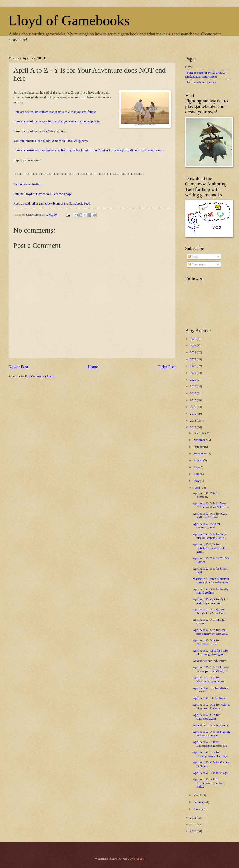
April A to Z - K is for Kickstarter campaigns (208, 679)
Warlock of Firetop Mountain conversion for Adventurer (211, 581)
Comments (196, 264)
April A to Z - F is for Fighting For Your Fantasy (212, 734)
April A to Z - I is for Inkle (209, 698)
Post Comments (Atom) (40, 376)
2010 (193, 831)
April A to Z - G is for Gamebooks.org (206, 717)
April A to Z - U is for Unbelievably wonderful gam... (210, 548)
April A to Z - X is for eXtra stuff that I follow (210, 515)
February (199, 802)
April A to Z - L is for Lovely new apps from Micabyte (211, 669)
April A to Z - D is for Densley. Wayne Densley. (210, 754)
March (198, 795)
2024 (193, 352)
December (200, 433)
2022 (193, 366)
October (199, 447)
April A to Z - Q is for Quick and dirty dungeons (210, 601)
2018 (193, 393)
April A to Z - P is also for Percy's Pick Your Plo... (209, 611)
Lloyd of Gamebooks (69, 20)
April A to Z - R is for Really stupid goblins (211, 591)
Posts (193, 257)
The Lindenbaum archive (201, 83)
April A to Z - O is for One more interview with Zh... (210, 632)
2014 (193, 421)
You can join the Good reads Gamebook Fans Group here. (51, 141)
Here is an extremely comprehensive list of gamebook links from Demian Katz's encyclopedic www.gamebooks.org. (88, 150)
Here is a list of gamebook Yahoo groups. (40, 131)
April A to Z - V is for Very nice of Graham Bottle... (209, 536)
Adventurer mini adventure (209, 661)
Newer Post (18, 367)
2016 (193, 407)
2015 (193, 414)
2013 (193, 427)
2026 (193, 339)
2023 (193, 359)
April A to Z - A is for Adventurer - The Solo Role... (208, 783)
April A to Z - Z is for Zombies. (206, 495)
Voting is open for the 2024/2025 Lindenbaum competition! (205, 75)
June (197, 474)
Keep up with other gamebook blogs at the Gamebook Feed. (52, 203)
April (197, 488)
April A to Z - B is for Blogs (210, 773)
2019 (193, 386)
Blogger (138, 859)
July (197, 467)
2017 (193, 400)
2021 (193, 373)
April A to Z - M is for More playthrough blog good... (210, 652)
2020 (193, 380)
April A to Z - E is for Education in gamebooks (210, 744)
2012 (193, 818)
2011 (193, 824)
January (199, 809)
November (200, 440)
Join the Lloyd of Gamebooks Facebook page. (43, 194)
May (197, 481)
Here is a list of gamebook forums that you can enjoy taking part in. (57, 121)
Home (93, 367)
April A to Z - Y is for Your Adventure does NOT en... (211, 505)
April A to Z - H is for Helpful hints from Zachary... (211, 706)
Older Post (167, 367)
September (200, 454)
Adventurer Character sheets (210, 725)
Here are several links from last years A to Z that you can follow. (55, 112)
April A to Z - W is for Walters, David (207, 526)
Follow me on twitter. (27, 184)
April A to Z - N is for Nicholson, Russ (206, 642)
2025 (193, 346)
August (198, 460)
